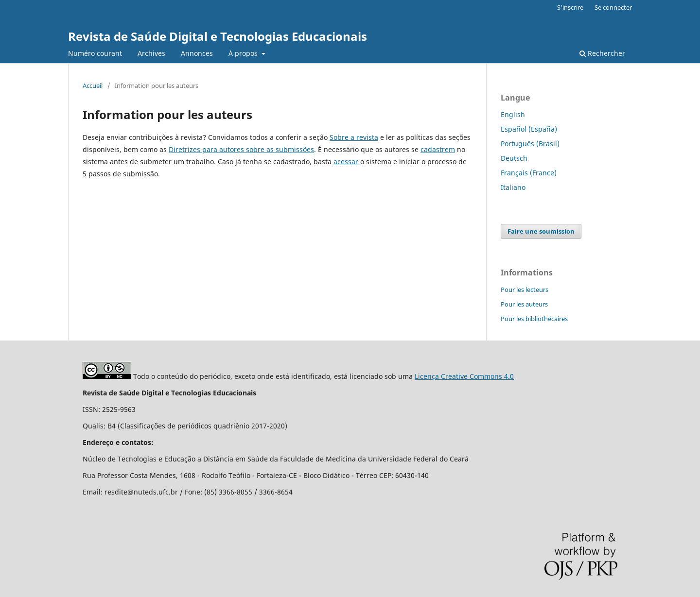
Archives (151, 53)
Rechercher (602, 53)
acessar (347, 162)
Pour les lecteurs (525, 290)
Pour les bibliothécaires (534, 319)
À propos (244, 53)
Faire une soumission (541, 231)
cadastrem (438, 149)
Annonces (197, 53)
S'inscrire (570, 7)
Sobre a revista (354, 137)
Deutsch (514, 158)
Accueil (93, 85)
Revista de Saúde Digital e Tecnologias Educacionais (218, 36)
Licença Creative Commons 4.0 (464, 376)
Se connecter (613, 7)
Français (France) (529, 173)
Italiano (513, 187)
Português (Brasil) (530, 144)
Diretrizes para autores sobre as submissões (241, 149)
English (513, 114)
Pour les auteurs (524, 304)
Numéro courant (95, 53)
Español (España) (529, 129)
